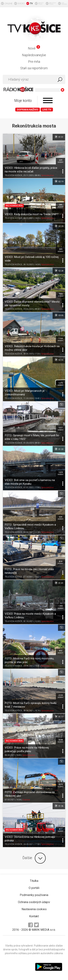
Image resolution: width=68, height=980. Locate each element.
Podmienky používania (34, 895)
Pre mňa (34, 62)
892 (60, 652)
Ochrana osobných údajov (34, 902)
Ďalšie (34, 858)
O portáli (34, 888)
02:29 (59, 226)
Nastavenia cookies (34, 909)
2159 (60, 696)
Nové (34, 48)
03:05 (59, 315)
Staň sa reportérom (34, 68)
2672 (60, 785)
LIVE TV (47, 110)
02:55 (59, 360)
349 (60, 250)
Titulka (34, 881)
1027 (60, 429)
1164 (60, 340)
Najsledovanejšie (34, 55)
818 (60, 562)
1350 (60, 607)
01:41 (59, 583)
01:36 (59, 806)
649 (60, 161)
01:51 (59, 137)
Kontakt (34, 916)
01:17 (59, 716)
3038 (60, 741)
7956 (60, 295)
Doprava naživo (28, 110)
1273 (60, 384)
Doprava (26, 800)
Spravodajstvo (47, 175)
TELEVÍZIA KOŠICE (14, 175)
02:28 (59, 271)
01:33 (59, 449)
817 (60, 830)
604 (60, 518)
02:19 (59, 181)
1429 (60, 473)
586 (60, 206)
